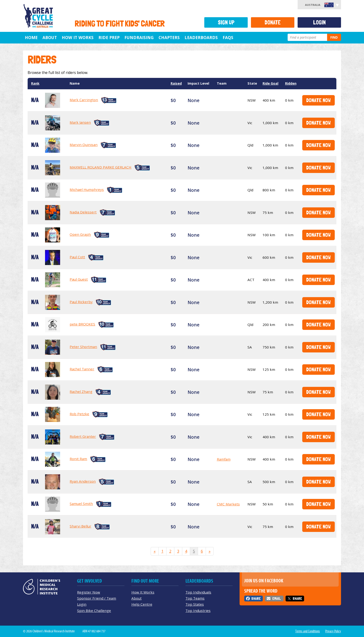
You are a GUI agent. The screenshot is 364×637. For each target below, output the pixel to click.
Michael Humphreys (87, 189)
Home (31, 37)
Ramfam (224, 459)
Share (256, 599)
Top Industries (198, 610)
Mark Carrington (84, 100)
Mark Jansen (80, 122)
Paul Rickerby (81, 302)
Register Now (89, 592)
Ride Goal (270, 83)
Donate (273, 22)
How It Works (143, 592)
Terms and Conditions (308, 631)
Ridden (291, 83)
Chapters (169, 37)
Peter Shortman (83, 347)
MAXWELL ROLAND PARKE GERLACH (101, 167)
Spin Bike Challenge (94, 610)
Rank (35, 83)
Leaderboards (201, 37)
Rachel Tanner (82, 369)
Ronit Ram (78, 459)
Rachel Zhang (81, 391)
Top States (195, 604)
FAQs (228, 37)
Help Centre (142, 604)
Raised (176, 83)
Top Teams (195, 598)
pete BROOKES (82, 324)
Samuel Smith (81, 504)
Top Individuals (198, 592)
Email (276, 599)
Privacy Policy (333, 631)
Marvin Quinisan (84, 145)
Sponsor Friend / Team (97, 598)
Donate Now (318, 100)
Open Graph (80, 234)
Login (319, 22)
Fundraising (139, 37)
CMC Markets (228, 504)
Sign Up (226, 22)
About (50, 37)
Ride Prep (109, 37)
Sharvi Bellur (80, 526)
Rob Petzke (79, 414)
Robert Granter (83, 436)
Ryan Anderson (83, 481)
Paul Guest (79, 279)
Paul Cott (77, 257)
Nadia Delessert (83, 212)
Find (334, 37)
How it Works (78, 37)
